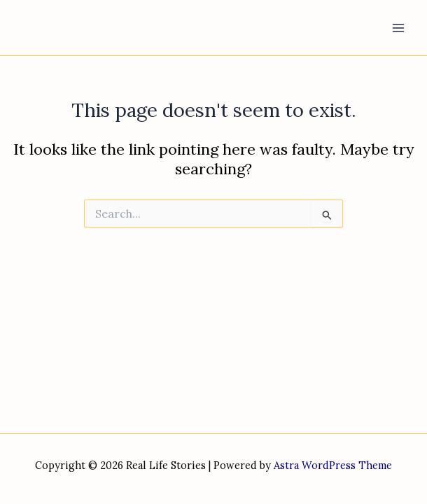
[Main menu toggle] (398, 28)
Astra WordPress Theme (333, 465)
